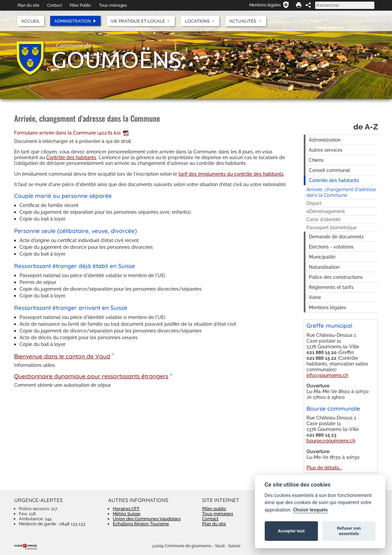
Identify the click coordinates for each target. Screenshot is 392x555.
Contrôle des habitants (71, 157)
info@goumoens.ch (327, 375)
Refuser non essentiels (349, 531)
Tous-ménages (113, 5)
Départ (314, 203)
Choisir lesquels (310, 510)
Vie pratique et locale (141, 21)
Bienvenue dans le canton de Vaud (62, 356)
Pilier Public (80, 5)
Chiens (316, 160)
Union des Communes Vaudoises (147, 519)
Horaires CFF (126, 509)
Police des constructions (336, 277)
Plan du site (28, 5)
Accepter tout (291, 531)
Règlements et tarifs (331, 287)
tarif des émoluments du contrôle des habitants (231, 174)
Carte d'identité (323, 219)
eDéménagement (326, 211)
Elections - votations (331, 247)
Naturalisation (324, 267)
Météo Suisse (127, 514)
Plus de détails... (324, 468)
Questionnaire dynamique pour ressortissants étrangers (91, 376)
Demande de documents (336, 237)
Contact (55, 5)
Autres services (326, 150)
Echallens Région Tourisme (141, 524)
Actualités (246, 21)
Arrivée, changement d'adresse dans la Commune (341, 192)
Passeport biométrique (332, 227)
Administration (75, 21)
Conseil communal (329, 170)
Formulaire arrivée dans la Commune (71, 133)
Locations (200, 21)
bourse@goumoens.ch (331, 441)
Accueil (31, 21)
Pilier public (214, 509)
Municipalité (322, 257)
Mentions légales (265, 5)
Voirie (315, 297)
